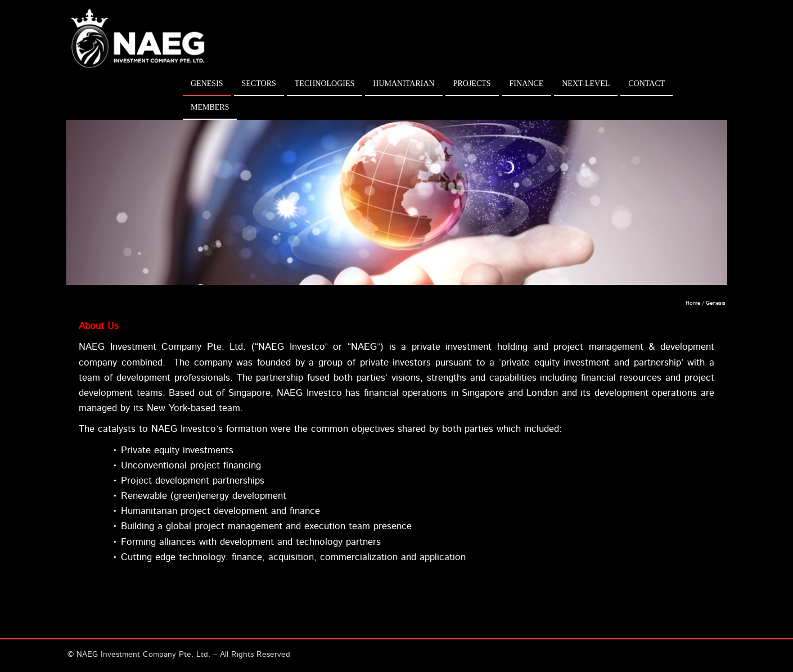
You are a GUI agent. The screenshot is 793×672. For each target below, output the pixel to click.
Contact (646, 84)
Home (693, 303)
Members (210, 107)
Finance (527, 84)
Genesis (207, 84)
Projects (472, 84)
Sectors (259, 84)
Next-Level (586, 84)
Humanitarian (404, 84)
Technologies (325, 84)
